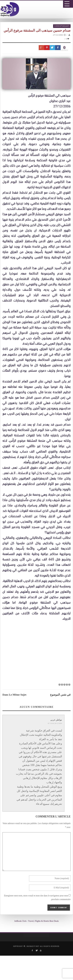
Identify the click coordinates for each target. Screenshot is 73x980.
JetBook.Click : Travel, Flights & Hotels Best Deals (36, 921)
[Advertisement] (38, 738)
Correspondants (62, 26)
